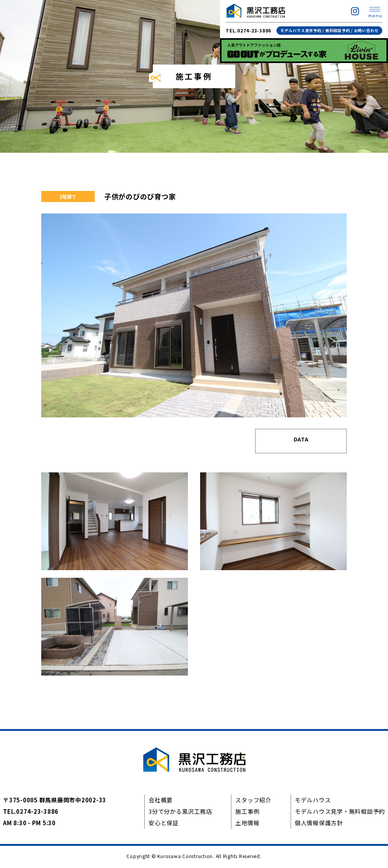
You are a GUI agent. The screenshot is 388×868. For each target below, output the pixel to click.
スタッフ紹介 (253, 801)
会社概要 (161, 801)
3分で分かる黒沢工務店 (180, 813)
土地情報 (247, 824)
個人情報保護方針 (319, 824)
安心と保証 (164, 824)
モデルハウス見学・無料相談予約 (340, 813)
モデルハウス (313, 801)
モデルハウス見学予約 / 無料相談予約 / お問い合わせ (329, 30)
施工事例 (247, 813)
